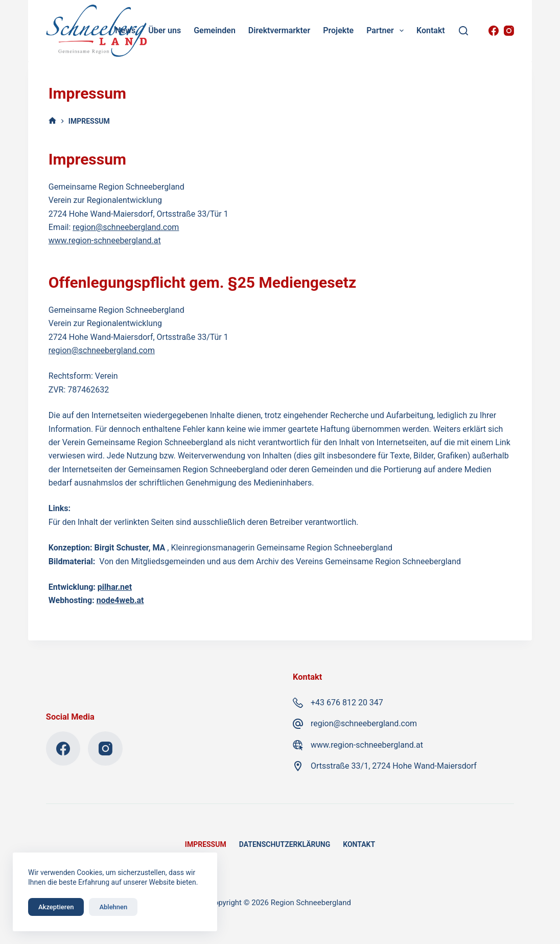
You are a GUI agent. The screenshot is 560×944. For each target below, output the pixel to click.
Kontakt (431, 30)
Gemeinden (215, 30)
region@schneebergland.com (126, 227)
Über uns (165, 30)
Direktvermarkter (279, 30)
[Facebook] (494, 31)
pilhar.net (115, 587)
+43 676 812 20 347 (347, 703)
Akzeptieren (56, 907)
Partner (387, 31)
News (125, 30)
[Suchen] (463, 31)
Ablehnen (113, 907)
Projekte (338, 30)
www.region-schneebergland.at (105, 240)
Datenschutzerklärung (285, 844)
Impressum (206, 844)
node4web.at (120, 600)
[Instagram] (509, 31)
